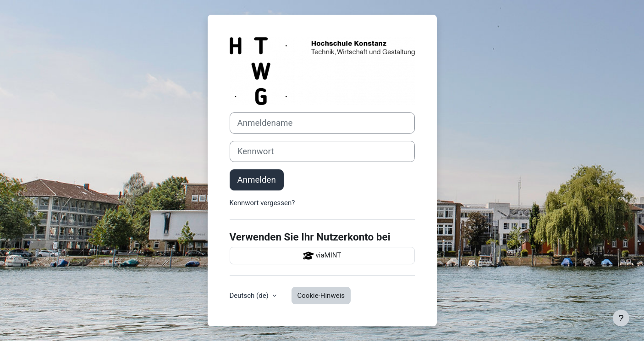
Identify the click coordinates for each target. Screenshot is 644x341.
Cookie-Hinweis (321, 296)
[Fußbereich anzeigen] (621, 318)
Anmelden (257, 180)
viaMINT (322, 256)
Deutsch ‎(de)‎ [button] (250, 296)
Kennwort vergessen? (262, 203)
